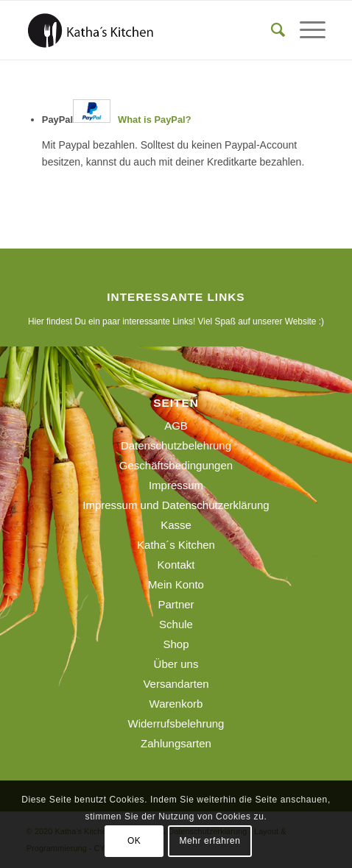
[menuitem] (271, 30)
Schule (176, 624)
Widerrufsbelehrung (176, 723)
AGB (176, 426)
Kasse (176, 525)
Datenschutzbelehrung (176, 445)
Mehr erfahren (210, 841)
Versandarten (176, 684)
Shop (176, 644)
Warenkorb (176, 704)
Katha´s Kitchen (176, 545)
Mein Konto (176, 584)
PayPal (117, 120)
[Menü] (305, 30)
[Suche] (271, 30)
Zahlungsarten (176, 743)
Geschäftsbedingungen (176, 465)
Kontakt (176, 565)
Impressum (176, 485)
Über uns (176, 664)
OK (134, 841)
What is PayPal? (154, 120)
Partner (176, 604)
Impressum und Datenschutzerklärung (176, 505)
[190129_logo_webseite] (146, 30)
